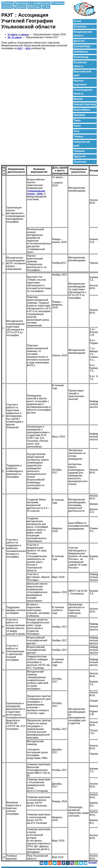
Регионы (7, 3)
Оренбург (79, 115)
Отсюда (93, 862)
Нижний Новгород (85, 104)
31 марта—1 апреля (18, 35)
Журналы (20, 7)
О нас (46, 7)
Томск (77, 126)
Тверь (77, 120)
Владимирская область (83, 34)
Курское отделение (80, 83)
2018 (28, 48)
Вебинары (34, 7)
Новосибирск (82, 110)
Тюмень (78, 136)
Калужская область (80, 64)
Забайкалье (81, 52)
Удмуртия (79, 156)
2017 (20, 48)
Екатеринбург (82, 46)
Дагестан (79, 41)
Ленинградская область (83, 92)
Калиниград (81, 57)
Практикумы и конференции (32, 3)
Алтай (77, 21)
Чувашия (79, 151)
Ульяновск (80, 162)
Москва (78, 99)
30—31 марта (15, 37)
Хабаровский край (82, 144)
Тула (76, 131)
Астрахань (80, 26)
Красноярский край (82, 73)
